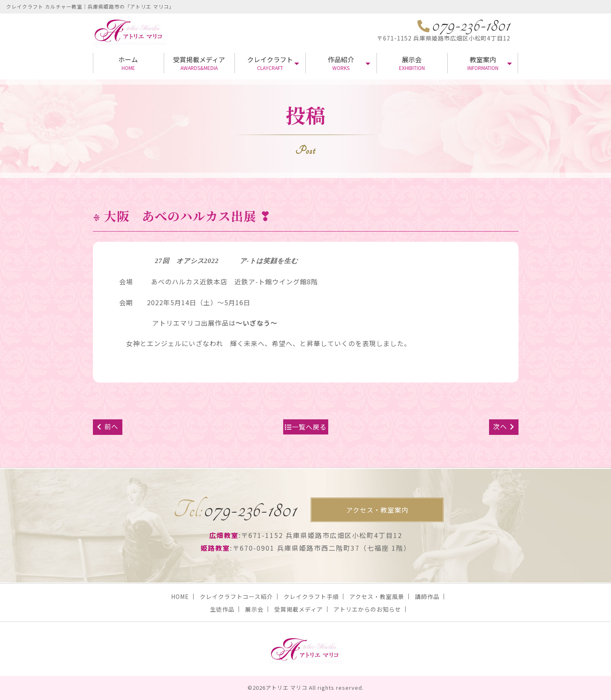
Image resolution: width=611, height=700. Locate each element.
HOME (180, 596)
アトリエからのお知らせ (367, 609)
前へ (108, 426)
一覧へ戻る (306, 427)
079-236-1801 (235, 510)
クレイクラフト (270, 63)
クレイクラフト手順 (311, 596)
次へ (504, 426)
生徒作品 (222, 609)
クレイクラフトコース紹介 (236, 596)
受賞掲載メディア (199, 63)
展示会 (412, 63)
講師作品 (427, 596)
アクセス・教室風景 (377, 596)
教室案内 (483, 63)
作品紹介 (341, 63)
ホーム (128, 63)
